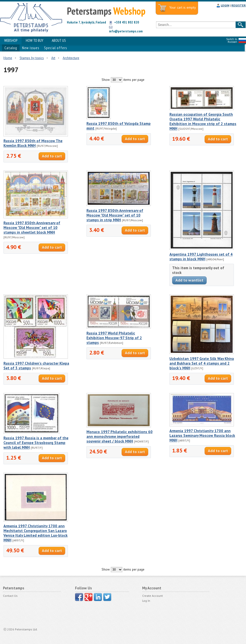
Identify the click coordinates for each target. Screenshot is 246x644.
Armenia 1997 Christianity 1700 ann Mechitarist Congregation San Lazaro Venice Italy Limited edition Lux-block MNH (36, 533)
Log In (146, 601)
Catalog (11, 48)
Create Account (152, 596)
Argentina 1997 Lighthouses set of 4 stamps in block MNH (201, 257)
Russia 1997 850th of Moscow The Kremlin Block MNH (33, 143)
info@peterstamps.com (126, 31)
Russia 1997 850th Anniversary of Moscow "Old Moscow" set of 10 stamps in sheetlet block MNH (32, 228)
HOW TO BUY (35, 40)
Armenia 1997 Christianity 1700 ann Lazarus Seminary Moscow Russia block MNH (202, 435)
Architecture (71, 58)
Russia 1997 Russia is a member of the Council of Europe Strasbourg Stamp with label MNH (36, 443)
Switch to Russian (232, 40)
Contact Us (10, 596)
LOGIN (225, 5)
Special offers (55, 48)
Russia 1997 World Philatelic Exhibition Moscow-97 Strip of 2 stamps (114, 338)
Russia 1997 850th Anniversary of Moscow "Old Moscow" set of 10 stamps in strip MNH (115, 215)
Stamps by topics (32, 58)
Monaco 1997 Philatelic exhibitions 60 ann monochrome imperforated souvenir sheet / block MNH (120, 436)
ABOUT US (59, 40)
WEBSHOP (11, 40)
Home (8, 58)
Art (53, 58)
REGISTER (239, 5)
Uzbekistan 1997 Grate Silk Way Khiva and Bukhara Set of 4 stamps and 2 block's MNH (202, 363)
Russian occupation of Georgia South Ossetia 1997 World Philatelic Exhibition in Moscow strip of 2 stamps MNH (203, 121)
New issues (31, 48)
